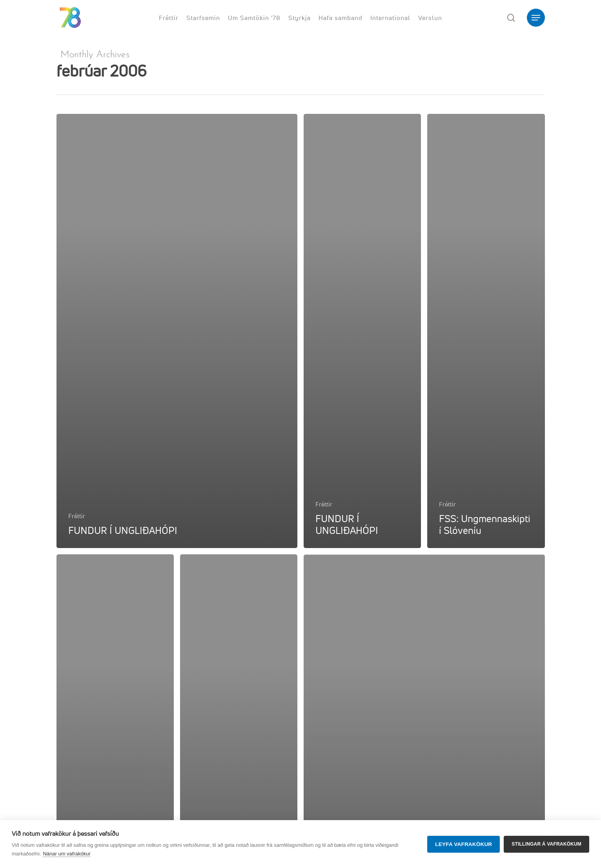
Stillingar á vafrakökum (546, 844)
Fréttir (77, 516)
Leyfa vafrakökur (463, 844)
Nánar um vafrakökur (66, 854)
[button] (536, 18)
